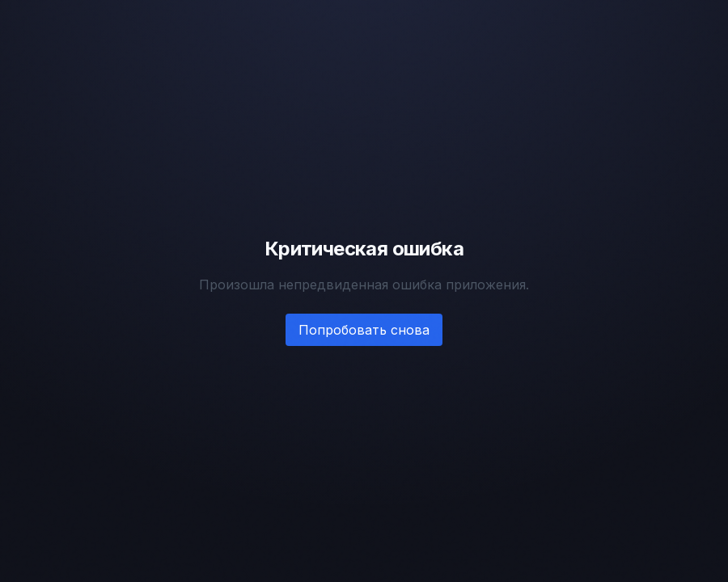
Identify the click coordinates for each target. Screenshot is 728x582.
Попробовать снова (364, 330)
